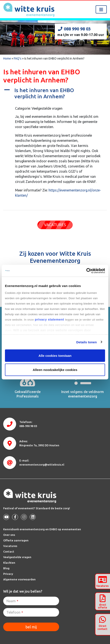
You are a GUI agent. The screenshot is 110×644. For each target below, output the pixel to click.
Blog (6, 568)
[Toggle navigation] (101, 9)
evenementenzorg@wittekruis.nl (42, 465)
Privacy (8, 574)
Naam (12, 601)
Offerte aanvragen (16, 540)
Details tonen (86, 342)
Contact (9, 551)
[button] (55, 94)
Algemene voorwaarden (19, 579)
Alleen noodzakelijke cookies (55, 370)
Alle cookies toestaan (55, 356)
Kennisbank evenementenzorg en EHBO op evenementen (42, 529)
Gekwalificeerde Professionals (28, 394)
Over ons (9, 535)
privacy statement (49, 319)
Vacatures (10, 546)
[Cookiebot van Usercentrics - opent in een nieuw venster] (86, 271)
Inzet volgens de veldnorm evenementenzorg (82, 394)
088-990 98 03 (28, 426)
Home (7, 58)
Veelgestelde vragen (17, 557)
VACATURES (55, 225)
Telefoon (15, 612)
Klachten (9, 563)
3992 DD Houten (39, 445)
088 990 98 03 (74, 29)
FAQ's (18, 58)
